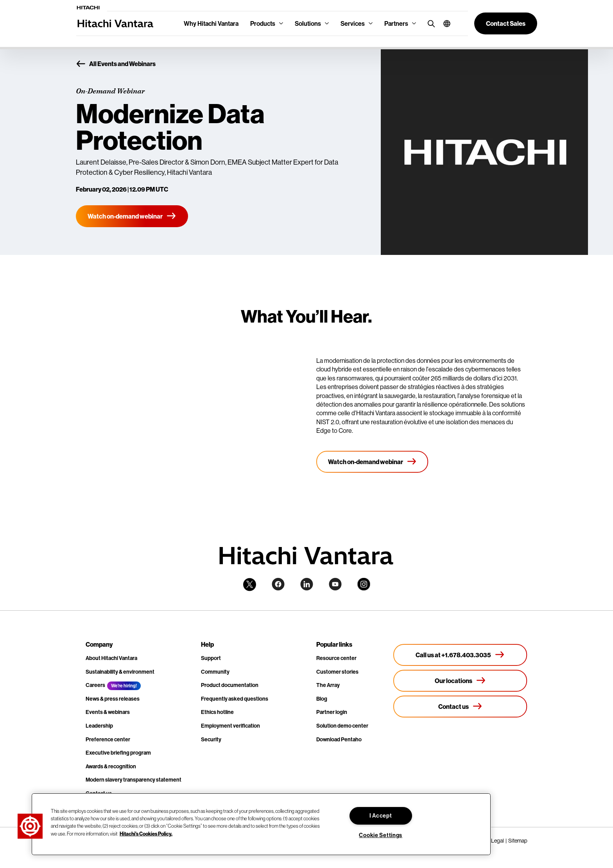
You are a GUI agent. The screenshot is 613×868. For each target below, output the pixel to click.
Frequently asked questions (235, 699)
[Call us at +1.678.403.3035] (460, 655)
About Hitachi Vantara (111, 658)
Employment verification (230, 726)
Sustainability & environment (120, 672)
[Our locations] (460, 681)
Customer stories (337, 672)
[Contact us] (460, 707)
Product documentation (230, 685)
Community (215, 672)
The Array (328, 685)
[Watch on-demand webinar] (132, 216)
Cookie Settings (381, 835)
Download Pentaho (339, 739)
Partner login (332, 712)
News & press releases (113, 699)
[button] (444, 23)
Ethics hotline (217, 712)
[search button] (429, 23)
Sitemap (518, 841)
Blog (322, 699)
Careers (95, 685)
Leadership (99, 726)
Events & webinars (108, 712)
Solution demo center (342, 726)
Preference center (108, 739)
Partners (396, 23)
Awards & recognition (111, 766)
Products (263, 23)
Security (211, 739)
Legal (497, 841)
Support (211, 658)
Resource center (336, 658)
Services (353, 23)
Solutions (308, 23)
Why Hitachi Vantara (211, 23)
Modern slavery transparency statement (134, 780)
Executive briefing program (118, 753)
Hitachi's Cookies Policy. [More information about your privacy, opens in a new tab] (146, 833)
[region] (261, 824)
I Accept (381, 816)
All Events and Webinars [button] (116, 64)
